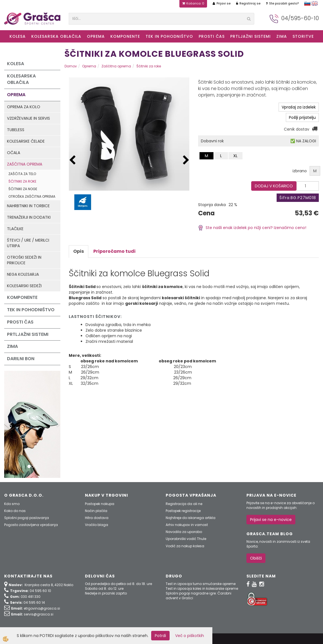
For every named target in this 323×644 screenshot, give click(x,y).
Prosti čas (212, 36)
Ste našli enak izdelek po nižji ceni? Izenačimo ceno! (252, 228)
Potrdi (160, 636)
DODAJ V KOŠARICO (274, 186)
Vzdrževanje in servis (28, 118)
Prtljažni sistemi (250, 36)
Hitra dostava (97, 518)
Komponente (125, 36)
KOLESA (18, 36)
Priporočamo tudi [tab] (114, 251)
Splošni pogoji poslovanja (27, 518)
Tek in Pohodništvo (169, 36)
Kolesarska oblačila (56, 36)
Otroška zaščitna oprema (32, 196)
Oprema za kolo (24, 107)
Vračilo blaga (97, 525)
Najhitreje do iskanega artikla (191, 518)
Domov (71, 66)
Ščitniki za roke (22, 181)
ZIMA (282, 36)
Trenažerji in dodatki (29, 217)
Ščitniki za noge (23, 189)
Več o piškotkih (190, 636)
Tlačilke (15, 229)
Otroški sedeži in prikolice (24, 260)
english (315, 3)
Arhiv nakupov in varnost (187, 525)
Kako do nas (15, 511)
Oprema (96, 36)
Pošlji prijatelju (302, 117)
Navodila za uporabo (184, 532)
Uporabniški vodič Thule (186, 539)
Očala (14, 153)
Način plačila (96, 511)
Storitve (303, 36)
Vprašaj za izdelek (299, 107)
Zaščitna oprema (25, 164)
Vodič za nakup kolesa (185, 546)
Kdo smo (12, 504)
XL (235, 156)
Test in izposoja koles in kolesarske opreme (202, 588)
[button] (186, 160)
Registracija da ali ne (184, 504)
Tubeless (16, 130)
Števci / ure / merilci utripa (28, 243)
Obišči (256, 558)
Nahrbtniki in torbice (28, 206)
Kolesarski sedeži (24, 286)
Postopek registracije (183, 511)
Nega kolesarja (23, 274)
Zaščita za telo (22, 174)
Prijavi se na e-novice (271, 520)
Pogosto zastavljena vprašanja (31, 525)
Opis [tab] (79, 251)
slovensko (307, 3)
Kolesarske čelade (26, 141)
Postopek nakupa (100, 504)
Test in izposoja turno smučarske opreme (201, 584)
